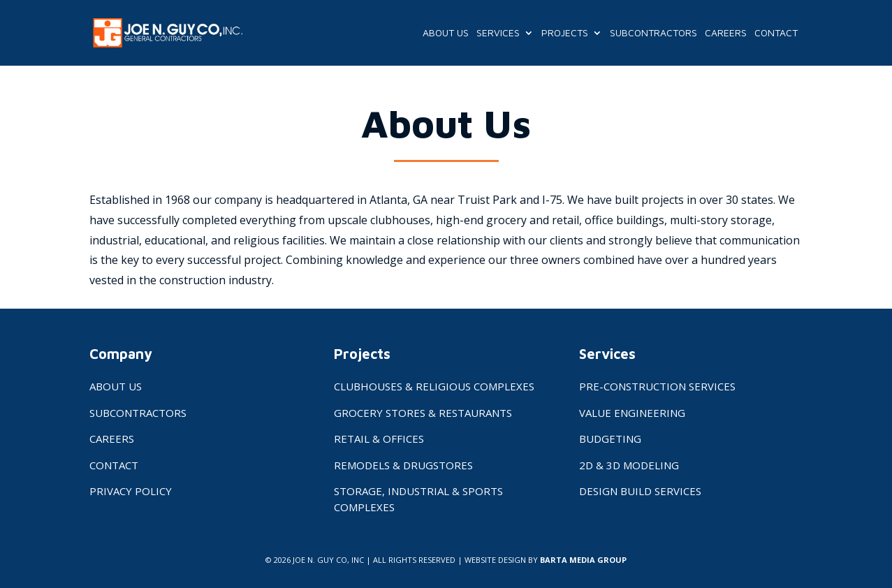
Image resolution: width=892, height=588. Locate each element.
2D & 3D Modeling (629, 465)
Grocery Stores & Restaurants (423, 413)
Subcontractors (653, 33)
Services (498, 33)
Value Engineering (632, 413)
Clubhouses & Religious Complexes (434, 386)
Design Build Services (640, 491)
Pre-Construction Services (657, 386)
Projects (565, 33)
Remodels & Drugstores (403, 465)
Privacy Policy (131, 491)
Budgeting (610, 439)
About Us (446, 33)
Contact (776, 33)
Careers (726, 33)
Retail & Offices (379, 439)
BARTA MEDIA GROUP (583, 560)
